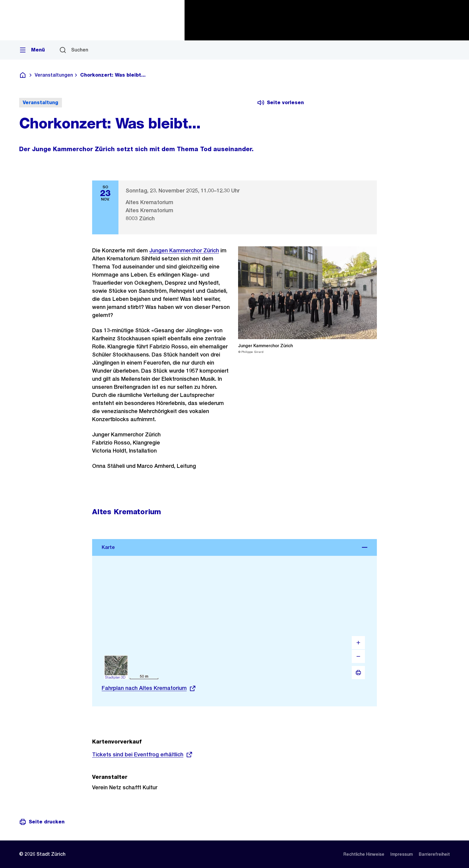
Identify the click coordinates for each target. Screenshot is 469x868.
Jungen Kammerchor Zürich (184, 250)
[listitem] (364, 854)
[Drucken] (358, 673)
